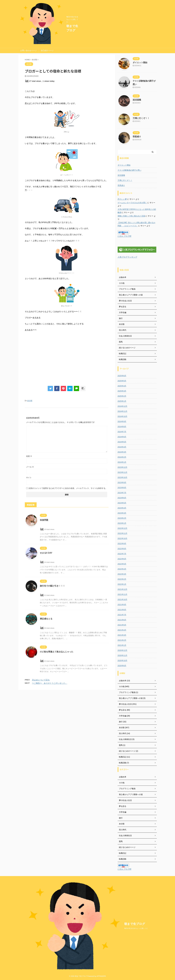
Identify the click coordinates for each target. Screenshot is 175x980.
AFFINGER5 (101, 976)
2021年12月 (123, 589)
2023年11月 (123, 472)
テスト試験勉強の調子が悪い (130, 170)
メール (30, 467)
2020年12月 (123, 650)
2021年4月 (122, 630)
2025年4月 (122, 386)
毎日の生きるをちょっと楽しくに (136, 928)
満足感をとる (46, 619)
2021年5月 (122, 625)
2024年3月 (122, 452)
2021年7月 (122, 615)
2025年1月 (122, 401)
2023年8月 (122, 488)
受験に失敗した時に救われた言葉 (131, 216)
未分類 (30, 401)
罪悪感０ (137, 137)
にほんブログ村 (124, 236)
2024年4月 (122, 447)
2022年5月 (122, 564)
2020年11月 (123, 655)
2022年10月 (123, 538)
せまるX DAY (46, 553)
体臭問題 (44, 520)
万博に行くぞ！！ (141, 118)
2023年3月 (122, 513)
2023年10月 (123, 477)
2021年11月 (123, 594)
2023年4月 (122, 508)
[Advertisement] (67, 360)
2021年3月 (122, 635)
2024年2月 (122, 457)
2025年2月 (122, 396)
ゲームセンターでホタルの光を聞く (132, 203)
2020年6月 (122, 666)
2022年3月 (122, 574)
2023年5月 (122, 503)
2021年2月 (122, 640)
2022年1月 (122, 584)
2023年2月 (122, 518)
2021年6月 (122, 620)
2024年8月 (122, 427)
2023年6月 (122, 498)
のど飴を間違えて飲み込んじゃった (57, 652)
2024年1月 (122, 462)
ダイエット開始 (140, 63)
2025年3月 (122, 391)
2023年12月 (123, 467)
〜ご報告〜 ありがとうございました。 (50, 683)
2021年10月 (123, 599)
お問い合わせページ (28, 50)
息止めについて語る (41, 680)
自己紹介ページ (47, 50)
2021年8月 (122, 610)
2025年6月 (122, 376)
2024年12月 (123, 406)
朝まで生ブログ (135, 924)
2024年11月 (123, 411)
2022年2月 (122, 579)
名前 (29, 456)
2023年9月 (122, 483)
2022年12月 (123, 528)
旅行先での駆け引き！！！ (52, 586)
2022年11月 (123, 533)
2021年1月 (122, 645)
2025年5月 (122, 381)
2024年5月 (122, 442)
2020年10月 (123, 661)
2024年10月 (123, 416)
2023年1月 (122, 523)
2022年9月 (122, 544)
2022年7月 (122, 554)
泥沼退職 (137, 100)
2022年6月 (122, 559)
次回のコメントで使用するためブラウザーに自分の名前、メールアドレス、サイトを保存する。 (68, 488)
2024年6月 (122, 437)
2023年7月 (122, 493)
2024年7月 (122, 432)
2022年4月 (122, 569)
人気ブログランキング (127, 257)
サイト (29, 478)
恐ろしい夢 (122, 199)
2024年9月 (122, 421)
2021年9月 (122, 605)
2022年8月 (122, 549)
